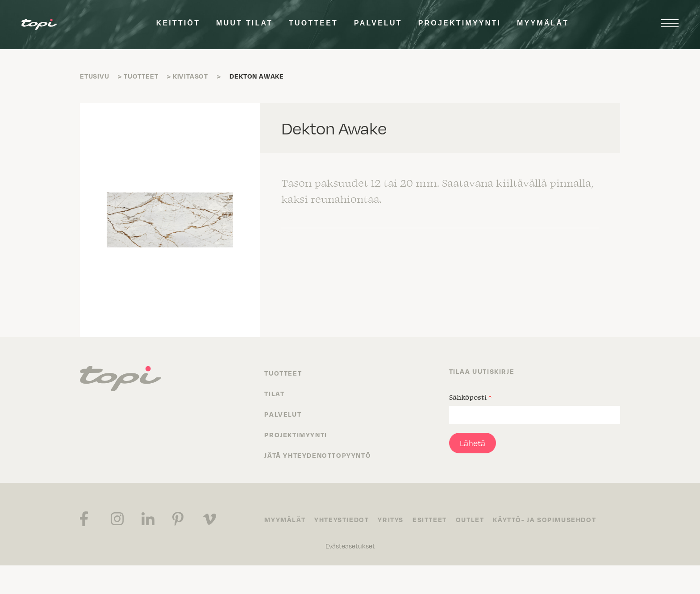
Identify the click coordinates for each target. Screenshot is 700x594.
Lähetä (473, 443)
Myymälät (543, 23)
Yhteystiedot (342, 519)
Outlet (470, 519)
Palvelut (378, 23)
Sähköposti (470, 397)
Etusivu (95, 76)
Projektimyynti (460, 23)
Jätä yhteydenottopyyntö (318, 455)
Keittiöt (178, 23)
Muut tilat (244, 23)
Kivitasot (190, 76)
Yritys (391, 519)
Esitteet (430, 519)
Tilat (274, 393)
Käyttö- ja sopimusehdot (544, 519)
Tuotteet (313, 23)
